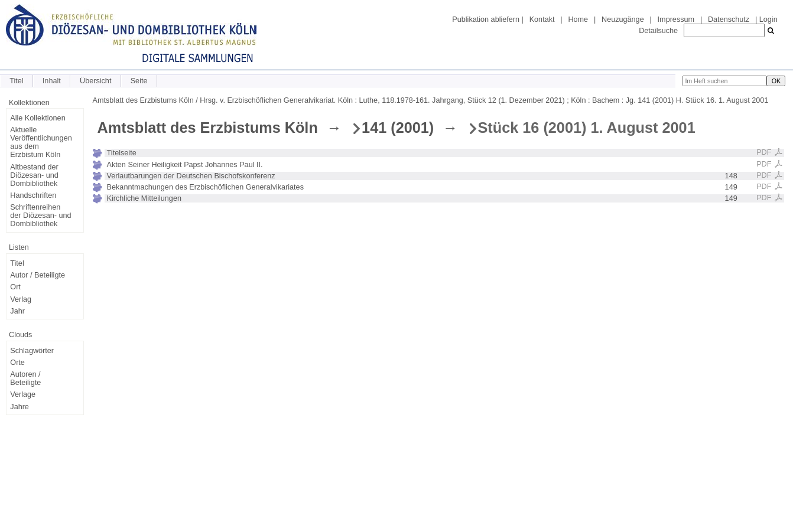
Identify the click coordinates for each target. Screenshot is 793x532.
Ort (15, 287)
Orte (17, 363)
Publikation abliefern (486, 19)
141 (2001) (398, 128)
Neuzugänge (623, 19)
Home (578, 19)
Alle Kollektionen (38, 118)
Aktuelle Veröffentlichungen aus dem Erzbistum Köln (41, 142)
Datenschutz (729, 19)
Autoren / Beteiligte (25, 378)
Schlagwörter (32, 351)
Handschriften (33, 195)
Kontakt (542, 19)
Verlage (23, 394)
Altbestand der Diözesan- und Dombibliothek (34, 175)
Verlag (21, 299)
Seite (139, 81)
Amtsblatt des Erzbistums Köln (208, 128)
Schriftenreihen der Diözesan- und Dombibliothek (40, 216)
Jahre (19, 407)
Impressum (676, 19)
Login (768, 19)
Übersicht (95, 81)
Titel (16, 81)
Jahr (17, 311)
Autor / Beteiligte (38, 275)
